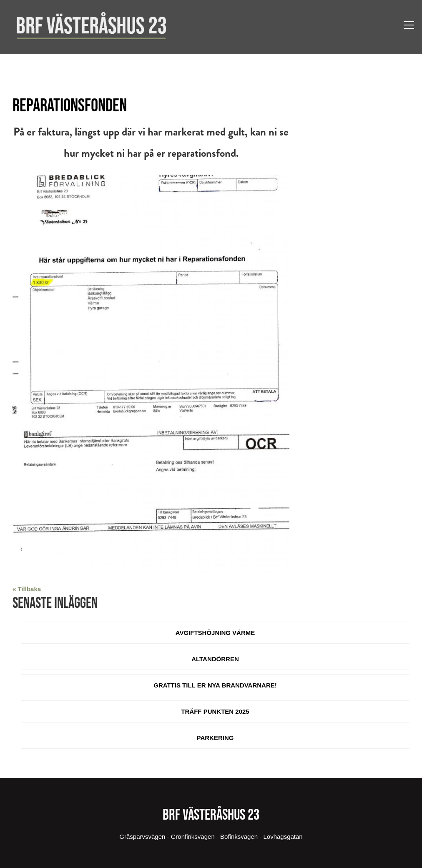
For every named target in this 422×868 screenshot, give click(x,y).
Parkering (215, 738)
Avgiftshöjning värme (215, 633)
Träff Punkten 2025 (215, 711)
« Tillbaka (27, 589)
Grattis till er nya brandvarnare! (215, 685)
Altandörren (215, 659)
